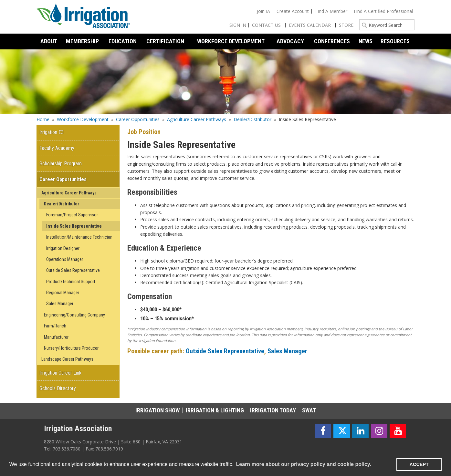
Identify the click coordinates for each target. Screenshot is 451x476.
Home (43, 119)
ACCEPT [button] (419, 464)
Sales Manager (287, 351)
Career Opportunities (138, 119)
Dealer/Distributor (252, 119)
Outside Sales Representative (225, 351)
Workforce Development (83, 119)
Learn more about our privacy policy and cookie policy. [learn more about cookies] (303, 464)
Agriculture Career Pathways (197, 119)
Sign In (238, 25)
